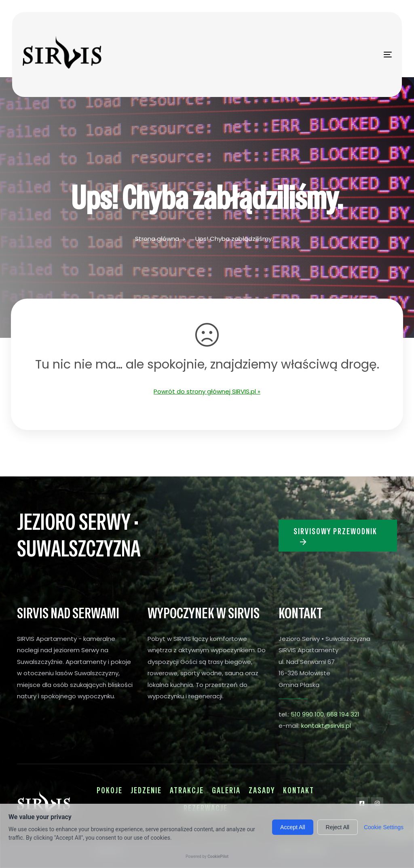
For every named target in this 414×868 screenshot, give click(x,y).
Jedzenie (146, 790)
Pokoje (110, 790)
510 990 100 (307, 714)
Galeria (226, 790)
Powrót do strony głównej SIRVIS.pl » (207, 391)
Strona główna (157, 239)
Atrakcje (187, 790)
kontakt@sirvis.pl (326, 726)
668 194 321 (343, 714)
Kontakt (299, 790)
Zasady (262, 790)
